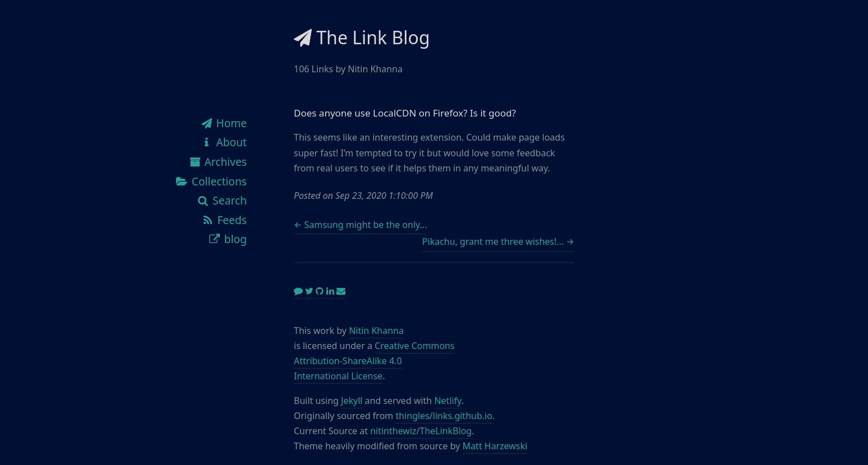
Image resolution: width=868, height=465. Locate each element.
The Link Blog (362, 37)
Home (223, 123)
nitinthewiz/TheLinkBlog (421, 431)
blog (227, 239)
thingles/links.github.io (444, 416)
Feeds (224, 220)
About (223, 142)
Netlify (447, 401)
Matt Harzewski (495, 446)
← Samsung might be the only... (360, 225)
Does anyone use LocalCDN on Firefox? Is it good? (405, 113)
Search (221, 200)
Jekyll (352, 401)
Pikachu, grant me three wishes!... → (498, 241)
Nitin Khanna (376, 331)
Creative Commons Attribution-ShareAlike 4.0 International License (374, 361)
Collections (211, 181)
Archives (217, 162)
